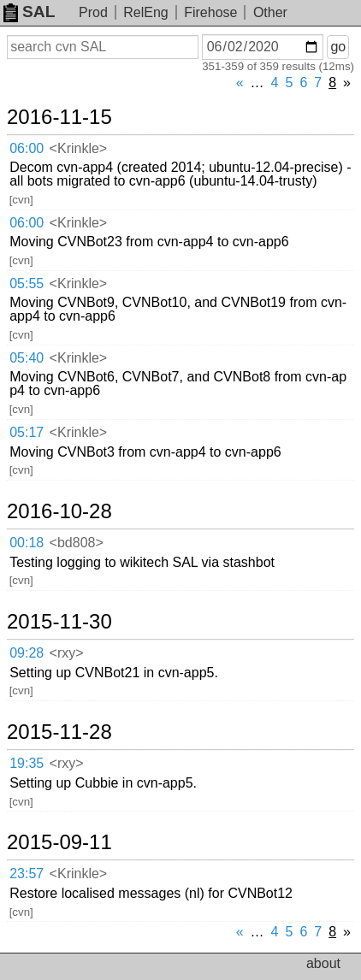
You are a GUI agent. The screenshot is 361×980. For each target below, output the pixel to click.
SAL (29, 12)
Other (270, 12)
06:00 (27, 148)
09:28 (27, 653)
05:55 (27, 283)
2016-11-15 (59, 117)
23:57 (27, 874)
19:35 (27, 763)
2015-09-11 (59, 842)
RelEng (145, 12)
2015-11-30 (59, 622)
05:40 (27, 358)
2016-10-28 (59, 511)
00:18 (27, 543)
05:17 (27, 432)
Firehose (210, 12)
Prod (93, 12)
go (338, 47)
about (323, 963)
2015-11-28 (59, 732)
